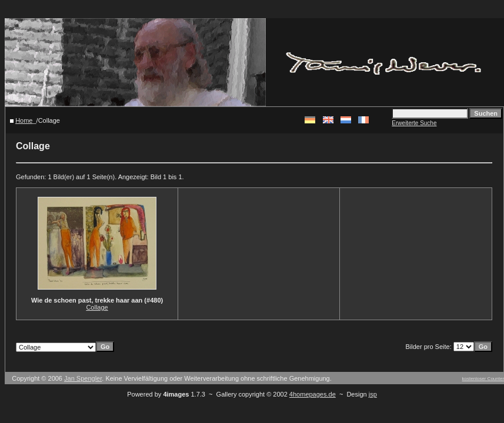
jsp (373, 394)
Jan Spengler (83, 378)
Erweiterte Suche (414, 123)
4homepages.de (313, 394)
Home (24, 120)
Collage (97, 307)
